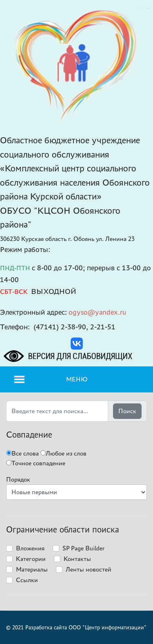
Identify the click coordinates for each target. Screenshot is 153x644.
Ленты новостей (89, 569)
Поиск (127, 411)
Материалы (32, 569)
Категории (31, 559)
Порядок (18, 479)
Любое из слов (63, 453)
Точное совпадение (36, 463)
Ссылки (27, 580)
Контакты (77, 559)
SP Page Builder (83, 548)
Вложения (30, 548)
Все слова (22, 453)
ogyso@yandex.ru (98, 312)
